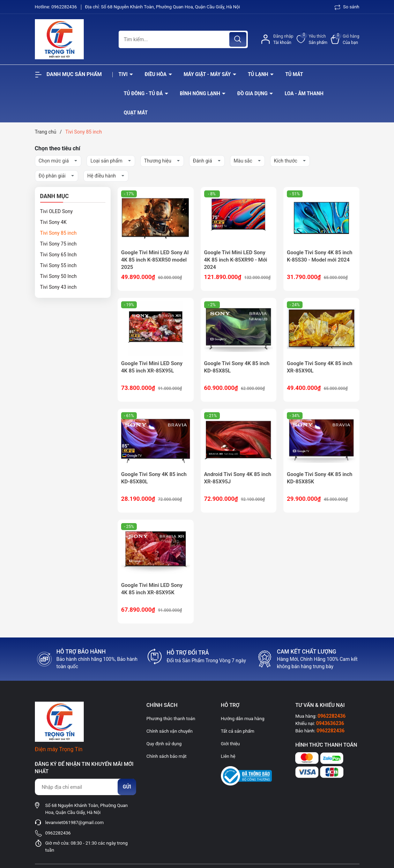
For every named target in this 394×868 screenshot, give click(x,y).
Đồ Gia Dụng (253, 93)
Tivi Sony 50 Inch (58, 276)
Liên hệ (228, 756)
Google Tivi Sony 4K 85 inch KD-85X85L (237, 367)
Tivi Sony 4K (53, 222)
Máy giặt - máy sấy (208, 74)
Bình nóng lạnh (200, 93)
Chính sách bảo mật (166, 756)
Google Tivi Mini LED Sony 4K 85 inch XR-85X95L (152, 367)
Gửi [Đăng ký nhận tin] (127, 787)
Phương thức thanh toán (171, 719)
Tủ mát (294, 74)
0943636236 (330, 723)
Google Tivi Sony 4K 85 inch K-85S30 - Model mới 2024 (320, 256)
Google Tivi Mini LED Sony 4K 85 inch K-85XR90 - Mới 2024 (236, 260)
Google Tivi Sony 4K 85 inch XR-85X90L (320, 367)
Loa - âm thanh (304, 93)
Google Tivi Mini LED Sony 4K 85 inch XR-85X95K (152, 589)
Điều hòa (156, 74)
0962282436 (65, 7)
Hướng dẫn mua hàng (243, 719)
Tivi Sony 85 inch (58, 233)
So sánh (347, 7)
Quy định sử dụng (164, 744)
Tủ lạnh (259, 74)
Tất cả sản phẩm (238, 731)
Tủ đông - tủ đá (144, 93)
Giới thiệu (230, 744)
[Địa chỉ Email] (86, 787)
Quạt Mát (136, 113)
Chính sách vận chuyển (169, 731)
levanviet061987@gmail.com (75, 822)
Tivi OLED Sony (57, 211)
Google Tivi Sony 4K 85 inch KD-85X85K (320, 478)
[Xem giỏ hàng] (345, 39)
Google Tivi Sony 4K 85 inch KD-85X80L (154, 478)
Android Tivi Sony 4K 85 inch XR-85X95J (238, 478)
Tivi (124, 74)
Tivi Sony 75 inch (58, 244)
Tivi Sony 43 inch (58, 287)
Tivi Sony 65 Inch (58, 255)
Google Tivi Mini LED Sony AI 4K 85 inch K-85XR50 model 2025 (155, 260)
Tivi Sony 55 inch (58, 265)
